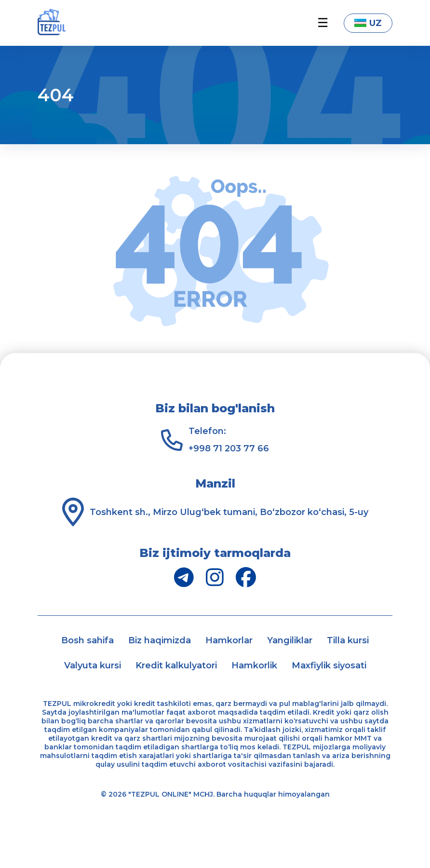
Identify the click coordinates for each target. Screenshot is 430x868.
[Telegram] (184, 577)
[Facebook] (246, 577)
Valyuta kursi (93, 665)
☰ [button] (323, 23)
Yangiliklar (290, 640)
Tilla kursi (348, 640)
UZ (368, 23)
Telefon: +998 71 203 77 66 (229, 440)
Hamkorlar (229, 640)
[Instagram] (215, 577)
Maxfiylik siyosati (329, 665)
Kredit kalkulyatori (176, 665)
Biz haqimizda (160, 640)
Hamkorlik (254, 665)
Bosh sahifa (87, 640)
